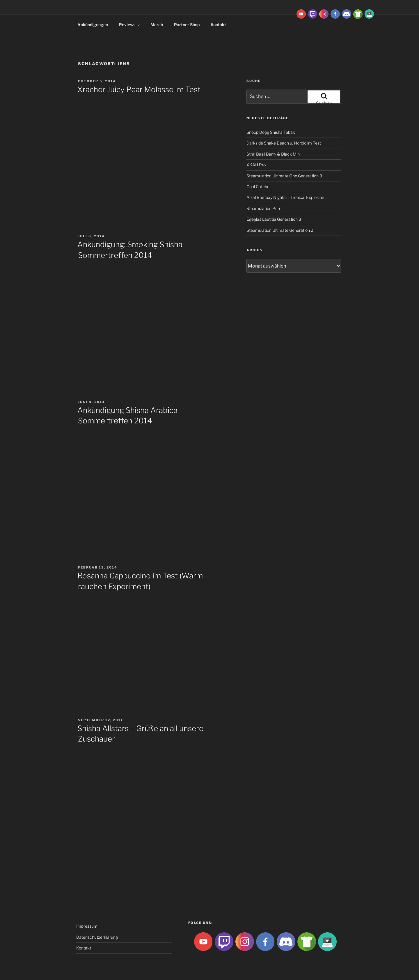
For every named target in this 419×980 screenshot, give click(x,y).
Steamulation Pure (264, 208)
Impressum (87, 926)
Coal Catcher (259, 187)
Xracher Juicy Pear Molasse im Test (139, 89)
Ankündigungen (93, 25)
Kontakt (218, 25)
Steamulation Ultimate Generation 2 (280, 230)
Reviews (130, 25)
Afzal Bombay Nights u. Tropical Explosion (285, 197)
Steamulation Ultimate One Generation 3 (284, 176)
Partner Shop (187, 25)
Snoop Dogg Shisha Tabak (271, 132)
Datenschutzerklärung (97, 937)
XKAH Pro (256, 165)
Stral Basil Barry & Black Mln (273, 154)
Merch (157, 25)
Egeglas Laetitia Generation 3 (274, 219)
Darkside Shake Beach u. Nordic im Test (284, 143)
